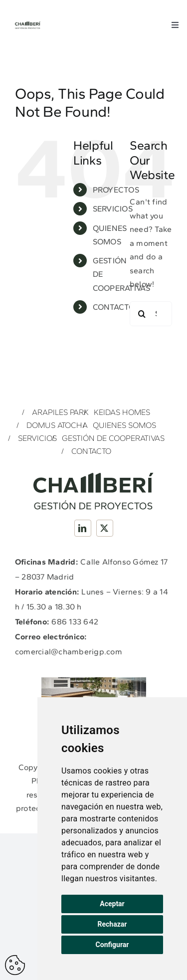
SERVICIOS (113, 209)
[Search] (142, 314)
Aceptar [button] (112, 904)
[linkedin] (83, 528)
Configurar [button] (112, 945)
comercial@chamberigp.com (69, 652)
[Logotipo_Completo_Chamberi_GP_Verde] (28, 25)
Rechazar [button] (112, 924)
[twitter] (105, 528)
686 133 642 (75, 622)
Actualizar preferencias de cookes (15, 965)
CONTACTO (114, 307)
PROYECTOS (116, 190)
